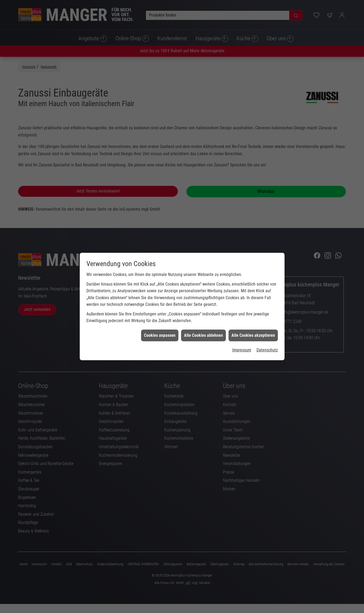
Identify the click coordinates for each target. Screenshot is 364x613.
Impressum (242, 338)
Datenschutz (267, 338)
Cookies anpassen (160, 324)
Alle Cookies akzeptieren (253, 324)
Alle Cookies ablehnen (203, 324)
